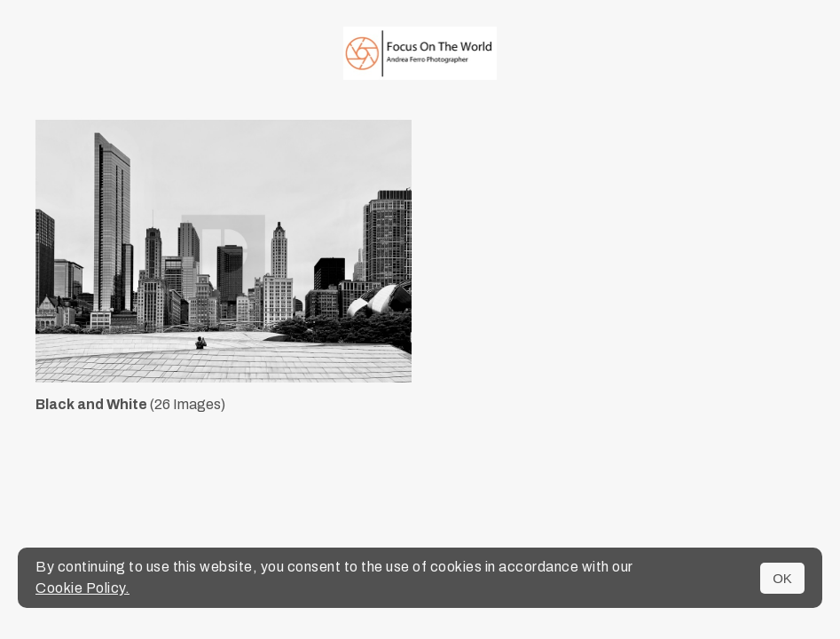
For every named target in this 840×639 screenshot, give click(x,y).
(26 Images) (130, 404)
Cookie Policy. (82, 588)
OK (782, 578)
